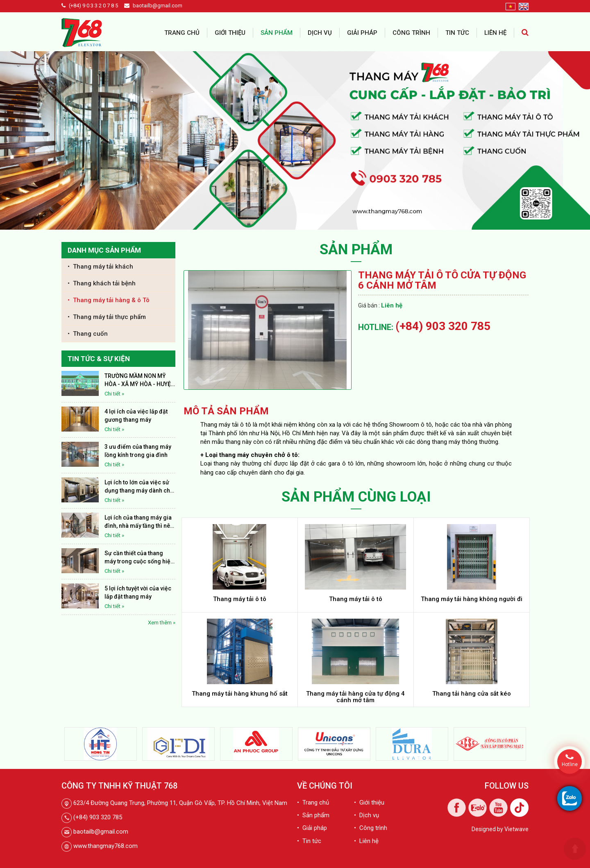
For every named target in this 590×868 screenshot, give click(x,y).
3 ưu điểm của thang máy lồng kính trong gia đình (138, 451)
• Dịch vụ (366, 815)
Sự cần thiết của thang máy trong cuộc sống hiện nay (139, 558)
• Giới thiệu (369, 802)
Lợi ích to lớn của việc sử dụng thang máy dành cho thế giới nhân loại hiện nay (139, 487)
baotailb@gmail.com (158, 6)
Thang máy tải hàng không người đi (472, 599)
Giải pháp (362, 33)
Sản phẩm (277, 33)
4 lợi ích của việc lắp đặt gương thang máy (136, 416)
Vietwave (516, 829)
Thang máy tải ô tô (240, 599)
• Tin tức (309, 841)
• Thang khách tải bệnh (102, 283)
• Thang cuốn (88, 334)
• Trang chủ (313, 802)
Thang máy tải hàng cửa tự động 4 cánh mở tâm (355, 697)
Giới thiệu (230, 33)
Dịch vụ (320, 33)
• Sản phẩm (313, 815)
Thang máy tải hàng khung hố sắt (240, 694)
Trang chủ (182, 33)
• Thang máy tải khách (100, 267)
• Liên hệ (366, 841)
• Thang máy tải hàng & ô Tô (109, 300)
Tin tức (457, 33)
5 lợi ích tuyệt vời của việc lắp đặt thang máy (138, 592)
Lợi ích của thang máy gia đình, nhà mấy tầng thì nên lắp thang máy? (139, 522)
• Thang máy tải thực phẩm (107, 317)
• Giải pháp (312, 828)
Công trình (411, 33)
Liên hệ (495, 33)
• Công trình (371, 828)
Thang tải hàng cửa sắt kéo (472, 694)
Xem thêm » (162, 623)
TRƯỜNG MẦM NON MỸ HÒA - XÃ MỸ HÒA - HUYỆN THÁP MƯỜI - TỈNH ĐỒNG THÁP (140, 380)
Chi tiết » (114, 394)
